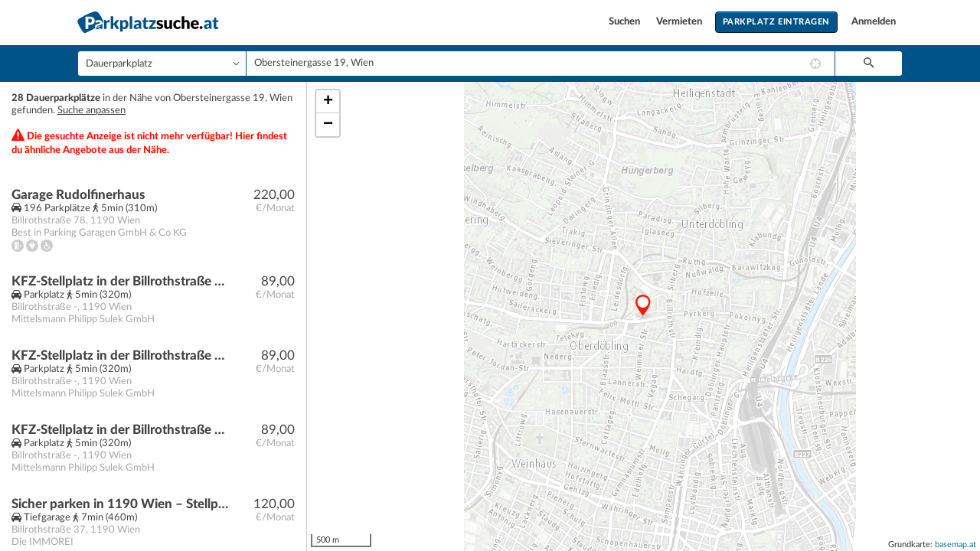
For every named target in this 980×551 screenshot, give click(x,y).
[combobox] (541, 64)
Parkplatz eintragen (776, 22)
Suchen (626, 22)
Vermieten (680, 22)
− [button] (328, 125)
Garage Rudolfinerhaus (78, 195)
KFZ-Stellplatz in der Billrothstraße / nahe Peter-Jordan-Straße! (120, 281)
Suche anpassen (91, 111)
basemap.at (955, 544)
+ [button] (328, 102)
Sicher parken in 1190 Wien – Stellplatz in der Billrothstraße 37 (120, 504)
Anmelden (874, 22)
